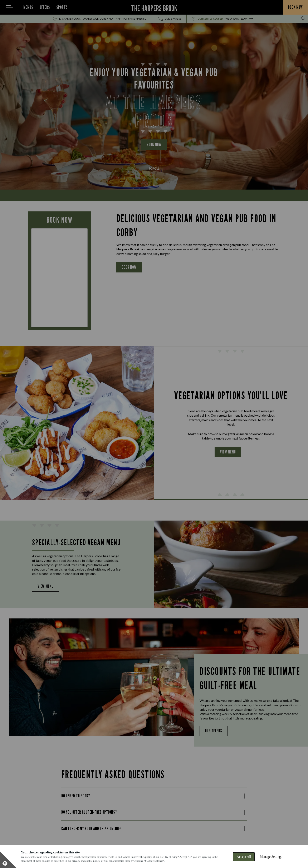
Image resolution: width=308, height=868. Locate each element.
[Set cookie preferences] (8, 860)
